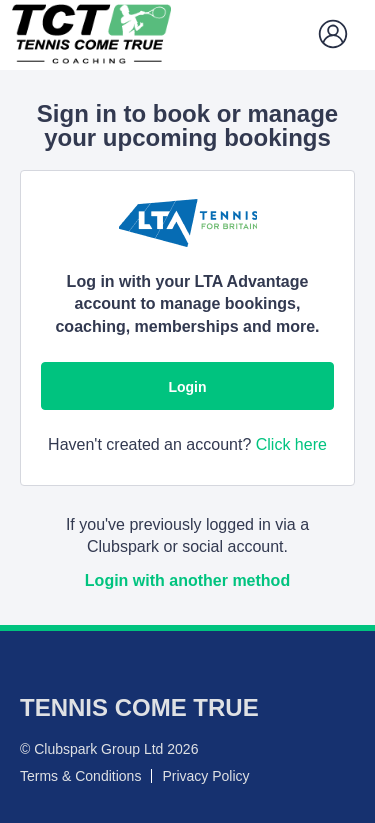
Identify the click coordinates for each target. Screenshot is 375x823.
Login (187, 387)
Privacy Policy (205, 776)
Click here (291, 444)
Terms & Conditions (80, 776)
